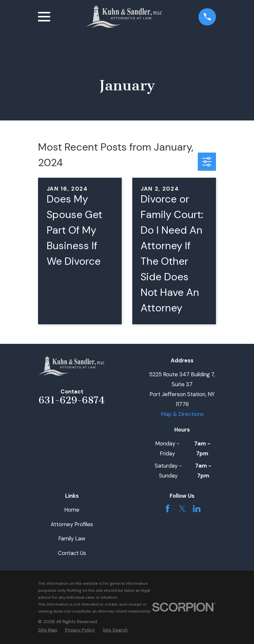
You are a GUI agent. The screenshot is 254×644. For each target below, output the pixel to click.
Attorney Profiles (72, 524)
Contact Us (72, 553)
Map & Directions (182, 414)
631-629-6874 (72, 400)
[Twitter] (182, 508)
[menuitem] (48, 630)
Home (72, 510)
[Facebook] (168, 508)
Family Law (72, 538)
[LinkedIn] (197, 508)
